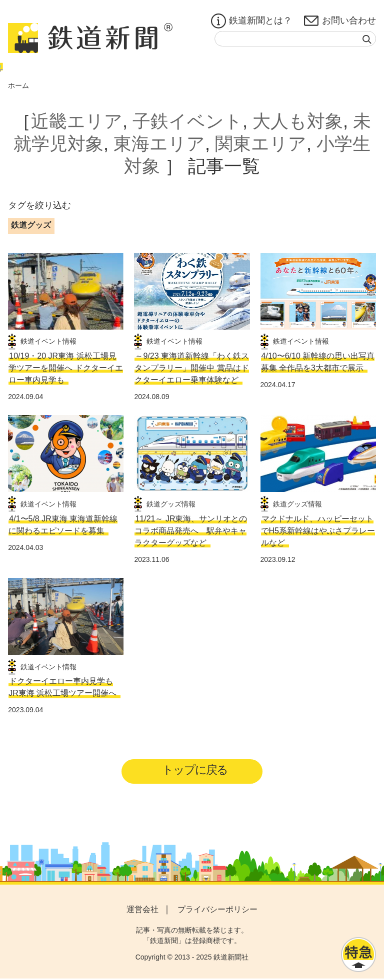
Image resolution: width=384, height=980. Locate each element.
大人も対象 (298, 121)
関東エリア (261, 144)
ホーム (18, 85)
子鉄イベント (187, 121)
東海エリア (159, 144)
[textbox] (295, 39)
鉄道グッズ (31, 225)
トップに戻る (195, 770)
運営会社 (142, 911)
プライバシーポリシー (217, 911)
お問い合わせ (340, 21)
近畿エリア (77, 121)
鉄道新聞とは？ (251, 21)
